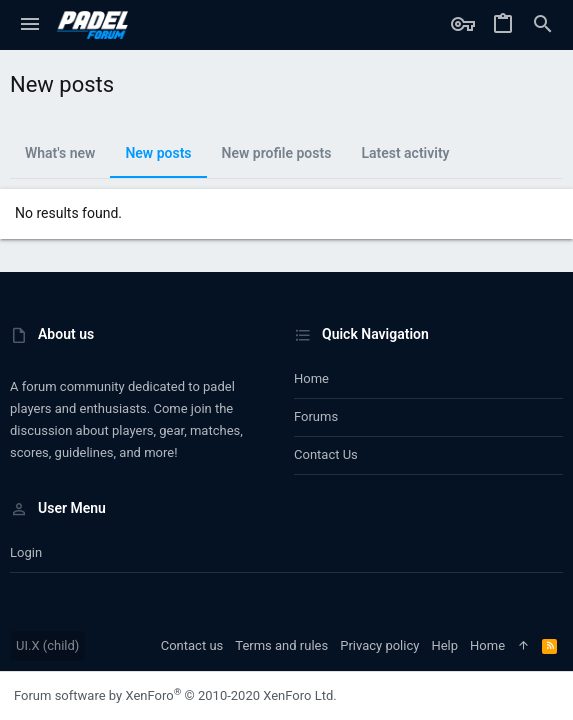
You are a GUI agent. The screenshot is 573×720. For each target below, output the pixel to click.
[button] (30, 25)
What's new (60, 153)
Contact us (326, 454)
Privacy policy (379, 645)
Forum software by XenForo (175, 695)
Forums (316, 416)
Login (26, 552)
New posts (158, 153)
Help (444, 645)
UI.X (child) (47, 645)
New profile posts (277, 153)
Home (311, 378)
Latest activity (405, 153)
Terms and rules (281, 645)
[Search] (543, 25)
